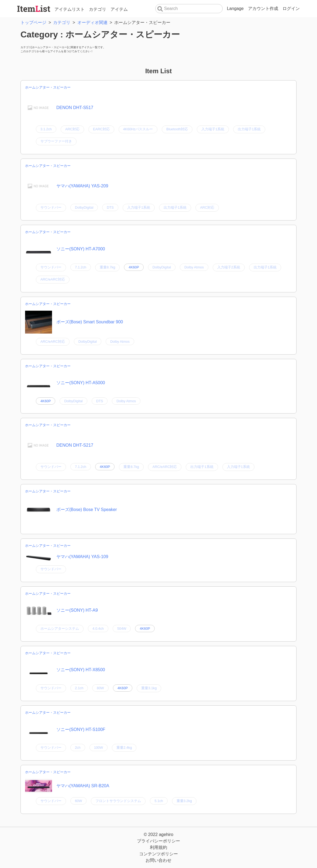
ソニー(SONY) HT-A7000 (81, 249)
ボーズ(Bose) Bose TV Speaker (87, 510)
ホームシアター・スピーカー (48, 87)
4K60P (134, 267)
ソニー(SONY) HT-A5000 (81, 383)
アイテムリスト (70, 9)
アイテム (119, 9)
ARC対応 (72, 129)
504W (122, 629)
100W (99, 748)
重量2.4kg (124, 748)
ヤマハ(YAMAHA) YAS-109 (82, 557)
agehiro (166, 834)
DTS (110, 207)
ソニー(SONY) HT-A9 (77, 610)
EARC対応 (101, 129)
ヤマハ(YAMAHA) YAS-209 (82, 186)
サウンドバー (51, 207)
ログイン (291, 8)
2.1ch (79, 688)
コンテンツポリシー (158, 854)
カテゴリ (98, 9)
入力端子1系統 (213, 129)
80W (100, 688)
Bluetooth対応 (177, 129)
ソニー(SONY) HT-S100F (81, 729)
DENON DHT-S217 (75, 445)
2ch (78, 748)
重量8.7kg (107, 267)
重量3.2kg (184, 801)
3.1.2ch (46, 129)
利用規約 (158, 847)
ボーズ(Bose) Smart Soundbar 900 (90, 322)
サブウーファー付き (56, 141)
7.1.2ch (81, 267)
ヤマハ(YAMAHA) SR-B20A (83, 786)
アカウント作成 (263, 8)
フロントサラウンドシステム (118, 801)
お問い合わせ (158, 860)
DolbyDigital (84, 207)
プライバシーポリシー (158, 841)
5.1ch (159, 801)
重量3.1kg (149, 688)
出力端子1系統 (249, 129)
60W (78, 801)
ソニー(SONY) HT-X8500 (81, 670)
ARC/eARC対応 (53, 279)
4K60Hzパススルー (138, 129)
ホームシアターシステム (60, 629)
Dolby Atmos (194, 267)
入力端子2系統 (229, 267)
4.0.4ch (98, 629)
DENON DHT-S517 (75, 108)
